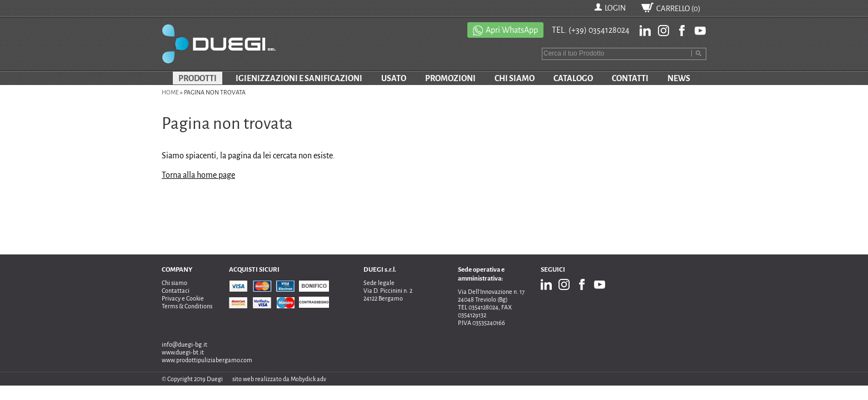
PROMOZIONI (450, 78)
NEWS (679, 78)
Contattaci (176, 291)
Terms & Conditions (187, 306)
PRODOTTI (198, 78)
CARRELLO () (679, 9)
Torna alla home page (198, 175)
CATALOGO (573, 78)
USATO (394, 78)
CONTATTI (630, 78)
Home (170, 92)
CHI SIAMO (515, 78)
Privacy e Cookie (183, 298)
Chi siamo (174, 283)
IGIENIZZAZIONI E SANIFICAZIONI (299, 78)
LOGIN (615, 8)
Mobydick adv (308, 379)
